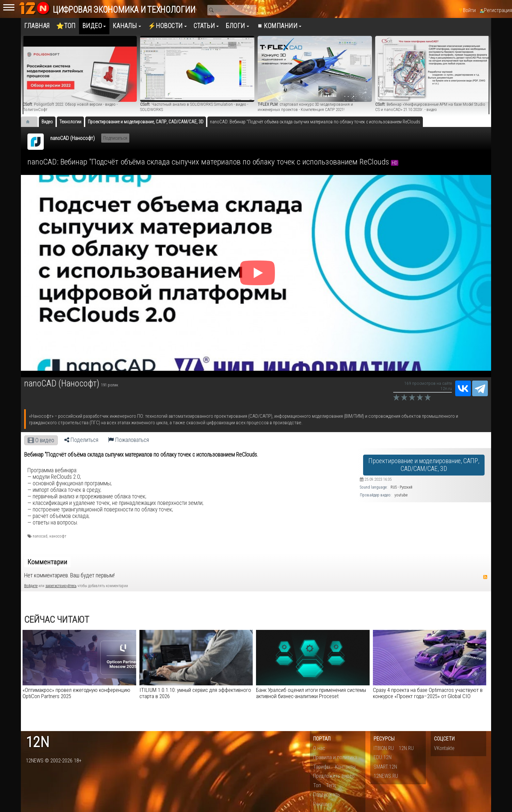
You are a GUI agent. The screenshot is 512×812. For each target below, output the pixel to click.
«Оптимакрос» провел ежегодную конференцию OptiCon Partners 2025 (76, 693)
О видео (41, 440)
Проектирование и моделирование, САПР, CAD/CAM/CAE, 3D (424, 465)
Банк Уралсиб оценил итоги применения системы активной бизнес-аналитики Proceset (311, 693)
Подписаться (115, 138)
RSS (485, 577)
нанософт (58, 536)
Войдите (31, 586)
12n (38, 742)
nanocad (40, 536)
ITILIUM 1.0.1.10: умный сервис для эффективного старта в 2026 (195, 693)
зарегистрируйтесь (61, 586)
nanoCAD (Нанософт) (72, 138)
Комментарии (47, 562)
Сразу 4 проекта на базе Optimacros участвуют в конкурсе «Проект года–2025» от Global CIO (428, 693)
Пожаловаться (128, 440)
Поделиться (81, 440)
